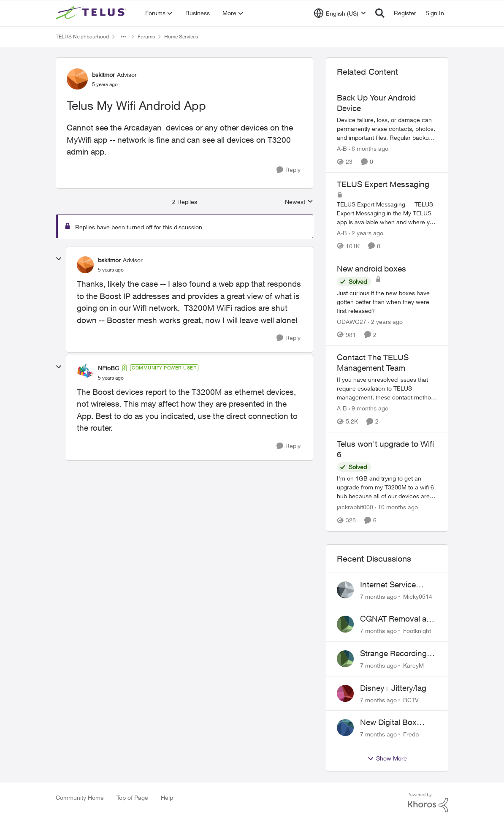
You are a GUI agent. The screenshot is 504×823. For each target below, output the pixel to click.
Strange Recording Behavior (393, 654)
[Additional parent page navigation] (123, 37)
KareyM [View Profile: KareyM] (413, 665)
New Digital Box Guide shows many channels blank (394, 723)
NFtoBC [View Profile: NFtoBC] (108, 368)
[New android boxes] (387, 302)
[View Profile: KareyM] (345, 659)
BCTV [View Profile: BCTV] (411, 699)
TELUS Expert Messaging (383, 184)
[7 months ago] (378, 596)
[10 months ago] (396, 507)
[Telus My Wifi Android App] (111, 270)
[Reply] (289, 170)
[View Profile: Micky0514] (345, 590)
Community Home (80, 797)
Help (167, 797)
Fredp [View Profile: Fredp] (411, 734)
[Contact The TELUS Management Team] (387, 388)
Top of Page (132, 797)
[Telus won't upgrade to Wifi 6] (387, 488)
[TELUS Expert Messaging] (387, 213)
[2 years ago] (366, 233)
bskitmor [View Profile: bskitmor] (103, 75)
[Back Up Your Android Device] (387, 129)
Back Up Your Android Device (376, 103)
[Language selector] (340, 13)
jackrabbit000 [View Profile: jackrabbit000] (355, 507)
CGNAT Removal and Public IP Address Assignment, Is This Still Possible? (398, 619)
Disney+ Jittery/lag (393, 688)
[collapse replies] (59, 259)
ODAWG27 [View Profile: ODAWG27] (352, 322)
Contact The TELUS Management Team (373, 363)
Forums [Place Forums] (146, 37)
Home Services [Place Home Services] (181, 37)
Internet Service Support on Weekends (388, 585)
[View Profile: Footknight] (345, 624)
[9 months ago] (369, 408)
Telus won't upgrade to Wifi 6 (385, 449)
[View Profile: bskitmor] (77, 79)
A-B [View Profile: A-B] (342, 148)
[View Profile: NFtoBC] (85, 372)
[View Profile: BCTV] (345, 693)
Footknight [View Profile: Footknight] (417, 631)
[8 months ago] (369, 148)
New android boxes (371, 269)
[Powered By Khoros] (428, 803)
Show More (387, 758)
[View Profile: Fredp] (345, 728)
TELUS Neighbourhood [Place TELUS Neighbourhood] (82, 37)
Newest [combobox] (299, 202)
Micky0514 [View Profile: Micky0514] (418, 596)
